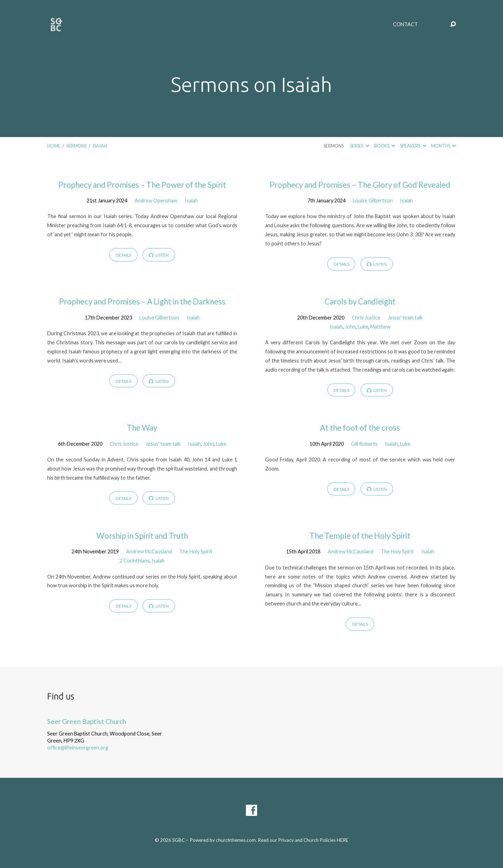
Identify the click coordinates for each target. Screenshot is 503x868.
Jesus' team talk (405, 318)
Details (123, 255)
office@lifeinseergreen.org (78, 748)
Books (385, 146)
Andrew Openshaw (156, 200)
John (350, 327)
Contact (405, 24)
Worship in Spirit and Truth (142, 536)
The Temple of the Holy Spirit (360, 536)
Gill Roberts (364, 444)
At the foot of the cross (360, 428)
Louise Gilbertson (373, 200)
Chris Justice (366, 318)
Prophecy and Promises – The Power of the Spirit (142, 185)
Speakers (413, 146)
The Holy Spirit (196, 551)
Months (443, 146)
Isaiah (100, 146)
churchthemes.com (236, 840)
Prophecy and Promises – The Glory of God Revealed (360, 185)
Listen (159, 255)
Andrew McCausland (149, 551)
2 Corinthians (134, 561)
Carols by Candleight (360, 302)
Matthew (380, 327)
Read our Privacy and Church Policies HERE (303, 840)
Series (359, 146)
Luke (363, 327)
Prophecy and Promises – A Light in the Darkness (142, 302)
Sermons (76, 146)
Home (54, 146)
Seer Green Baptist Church (87, 721)
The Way (142, 428)
